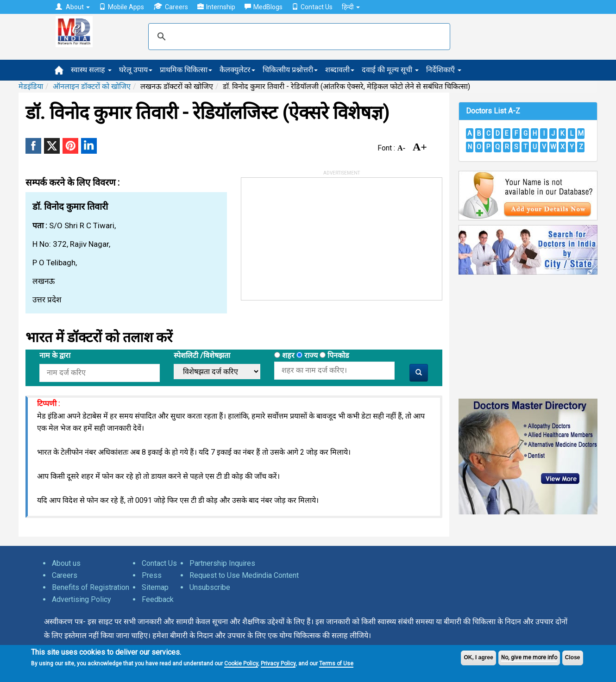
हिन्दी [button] (351, 7)
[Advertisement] (311, 236)
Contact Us (312, 7)
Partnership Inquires (222, 563)
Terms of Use (336, 663)
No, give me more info (529, 657)
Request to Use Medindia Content (244, 575)
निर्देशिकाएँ (444, 70)
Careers (171, 7)
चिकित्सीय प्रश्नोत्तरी (290, 70)
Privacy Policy (278, 663)
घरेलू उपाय (136, 70)
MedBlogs (264, 7)
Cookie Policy (241, 663)
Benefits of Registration (91, 587)
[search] (298, 37)
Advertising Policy (82, 599)
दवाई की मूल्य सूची (390, 70)
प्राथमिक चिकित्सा (186, 70)
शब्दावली (340, 70)
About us (66, 563)
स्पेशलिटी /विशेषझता (202, 355)
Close (573, 657)
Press (152, 575)
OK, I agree (478, 657)
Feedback (158, 599)
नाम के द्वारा (55, 355)
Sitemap (155, 587)
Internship (216, 7)
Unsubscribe (210, 587)
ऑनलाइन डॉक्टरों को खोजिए (92, 86)
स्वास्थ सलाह (91, 70)
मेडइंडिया (31, 86)
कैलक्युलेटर (237, 70)
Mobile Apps (122, 7)
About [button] (73, 7)
